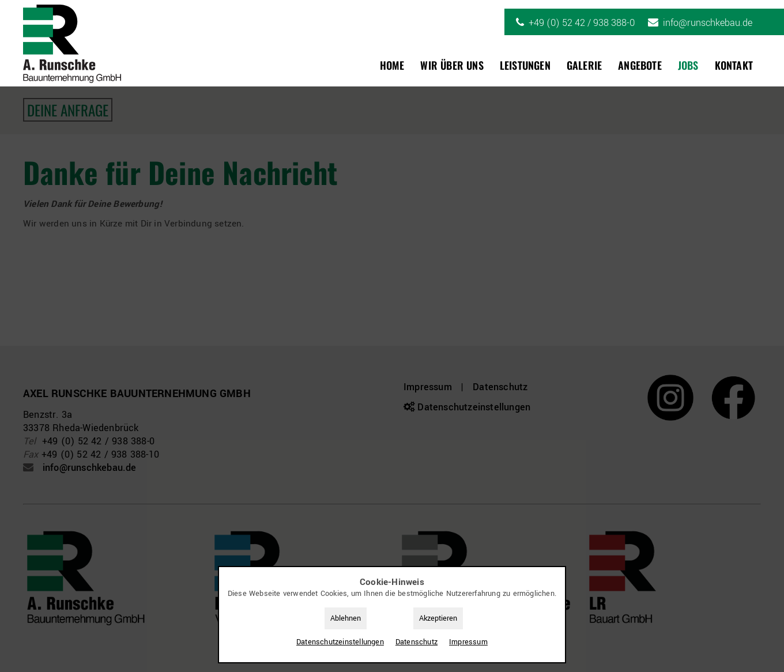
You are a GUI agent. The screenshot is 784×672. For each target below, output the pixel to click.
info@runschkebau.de (708, 23)
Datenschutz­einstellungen (340, 642)
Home (392, 65)
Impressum (468, 642)
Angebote (640, 65)
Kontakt (734, 65)
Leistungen (525, 65)
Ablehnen (346, 618)
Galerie (584, 65)
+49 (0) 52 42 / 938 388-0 (582, 23)
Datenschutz (416, 642)
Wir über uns (452, 65)
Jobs (688, 65)
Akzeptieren (438, 618)
